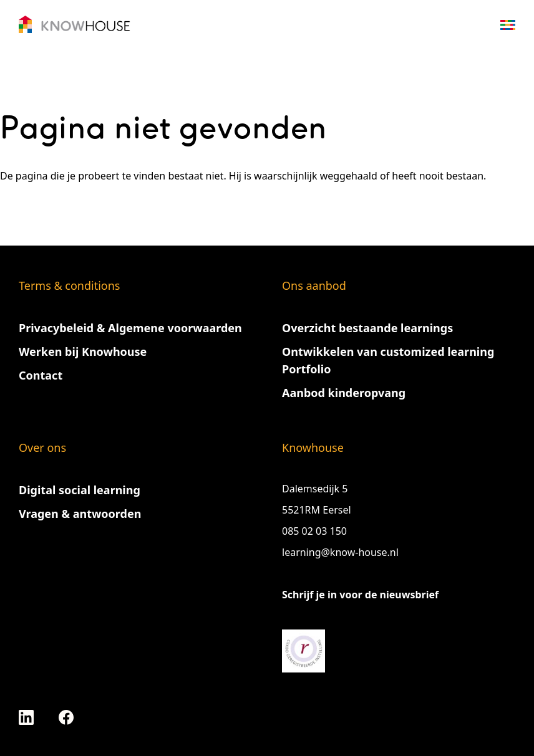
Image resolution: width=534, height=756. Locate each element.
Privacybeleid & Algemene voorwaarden (130, 328)
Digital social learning (80, 490)
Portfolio (307, 369)
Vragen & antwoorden (80, 514)
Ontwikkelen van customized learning (388, 352)
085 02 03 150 (316, 531)
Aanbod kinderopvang (344, 393)
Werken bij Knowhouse (83, 352)
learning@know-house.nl (340, 552)
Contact (41, 375)
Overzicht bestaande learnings (367, 328)
